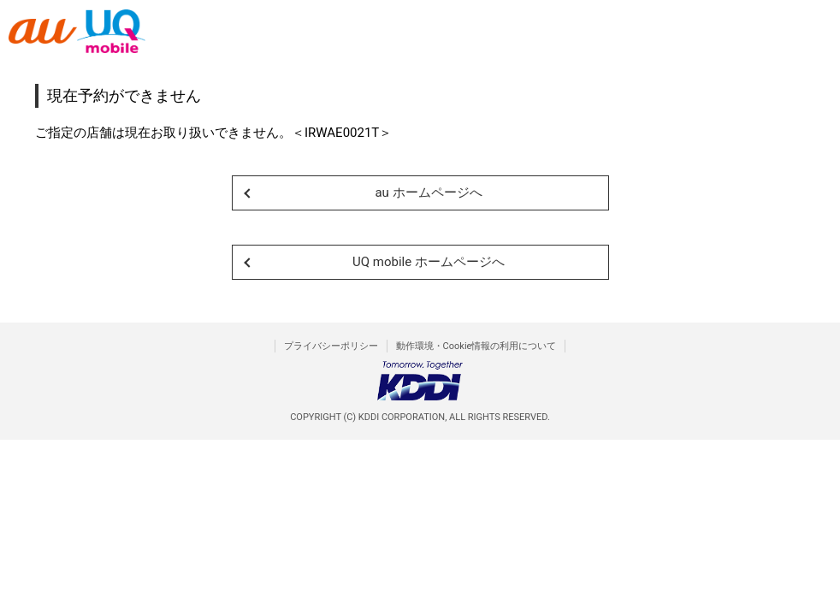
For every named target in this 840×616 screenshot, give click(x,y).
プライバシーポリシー (331, 346)
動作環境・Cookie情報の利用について (476, 346)
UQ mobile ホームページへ (429, 262)
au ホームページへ (428, 192)
